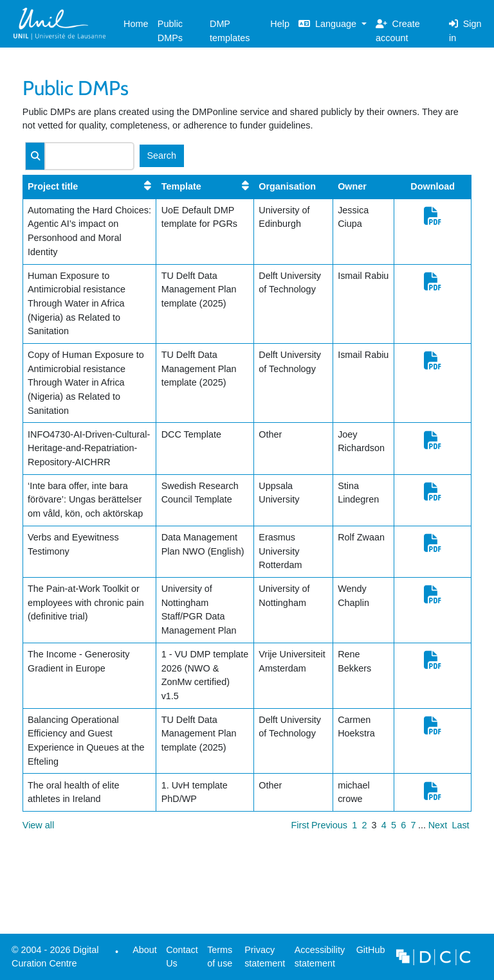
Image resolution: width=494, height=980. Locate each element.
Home (136, 24)
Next (438, 825)
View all (38, 825)
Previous (329, 825)
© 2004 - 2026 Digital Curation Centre (53, 960)
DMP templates (230, 31)
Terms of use (220, 957)
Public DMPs (170, 31)
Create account (398, 31)
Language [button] (329, 24)
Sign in (465, 31)
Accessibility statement (320, 957)
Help (280, 24)
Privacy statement (265, 957)
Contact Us (182, 957)
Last (460, 825)
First (300, 825)
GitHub (368, 953)
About (145, 950)
